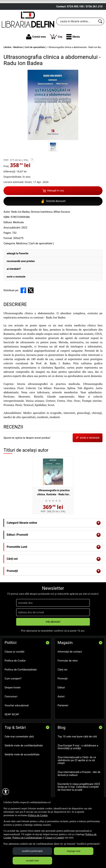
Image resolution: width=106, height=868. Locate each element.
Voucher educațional (17, 724)
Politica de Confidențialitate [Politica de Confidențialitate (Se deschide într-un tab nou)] (27, 838)
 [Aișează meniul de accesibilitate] (6, 792)
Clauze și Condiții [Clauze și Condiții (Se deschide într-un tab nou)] (55, 838)
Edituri (61, 706)
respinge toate (74, 851)
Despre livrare (13, 706)
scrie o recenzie (16, 295)
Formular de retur (68, 679)
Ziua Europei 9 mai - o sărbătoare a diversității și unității (78, 765)
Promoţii (63, 697)
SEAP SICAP (12, 733)
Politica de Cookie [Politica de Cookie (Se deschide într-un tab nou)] (38, 815)
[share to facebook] (23, 308)
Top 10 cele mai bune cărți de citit (77, 754)
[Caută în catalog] (100, 39)
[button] (73, 55)
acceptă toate (32, 861)
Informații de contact (70, 670)
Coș (56, 55)
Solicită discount (53, 219)
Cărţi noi (62, 688)
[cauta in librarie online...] (76, 39)
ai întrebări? (14, 287)
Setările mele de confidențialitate (24, 763)
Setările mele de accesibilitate (22, 772)
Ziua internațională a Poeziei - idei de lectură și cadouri (79, 792)
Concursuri (11, 715)
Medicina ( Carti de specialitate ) (35, 262)
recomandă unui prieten (21, 279)
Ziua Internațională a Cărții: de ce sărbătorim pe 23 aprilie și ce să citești (77, 778)
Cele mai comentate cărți (19, 754)
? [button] (32, 178)
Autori (61, 715)
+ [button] (99, 541)
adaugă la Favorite (17, 272)
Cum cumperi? (13, 697)
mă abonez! (53, 640)
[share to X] (31, 308)
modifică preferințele (32, 851)
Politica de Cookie (15, 679)
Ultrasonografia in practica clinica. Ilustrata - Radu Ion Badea (53, 512)
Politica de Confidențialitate (21, 688)
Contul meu (36, 55)
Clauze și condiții (14, 670)
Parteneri (63, 724)
